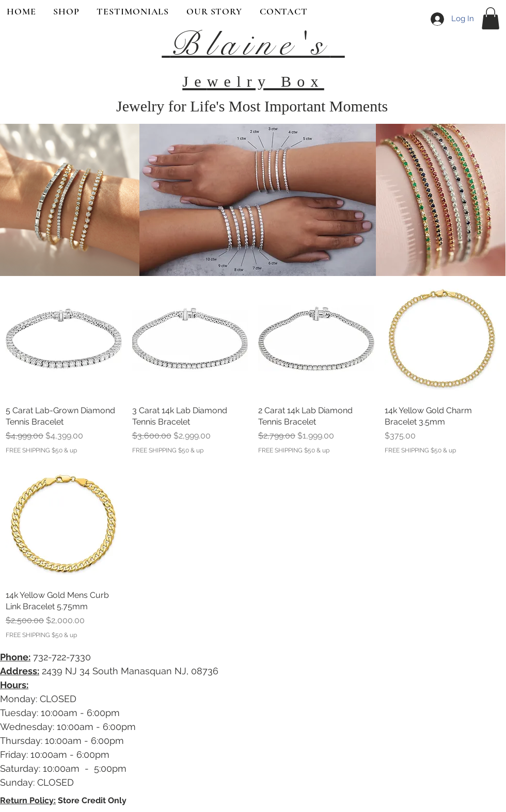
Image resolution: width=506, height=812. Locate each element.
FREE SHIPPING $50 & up (41, 450)
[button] (491, 18)
